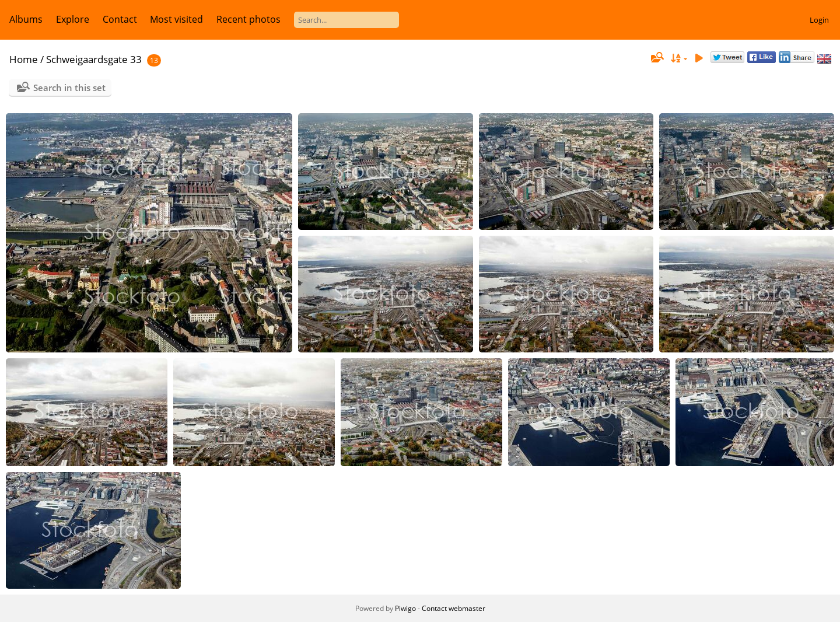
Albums (26, 19)
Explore (73, 19)
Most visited (176, 19)
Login (819, 20)
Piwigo (405, 608)
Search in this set (69, 88)
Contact (120, 19)
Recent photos (249, 19)
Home (24, 59)
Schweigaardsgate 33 (94, 59)
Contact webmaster (454, 608)
